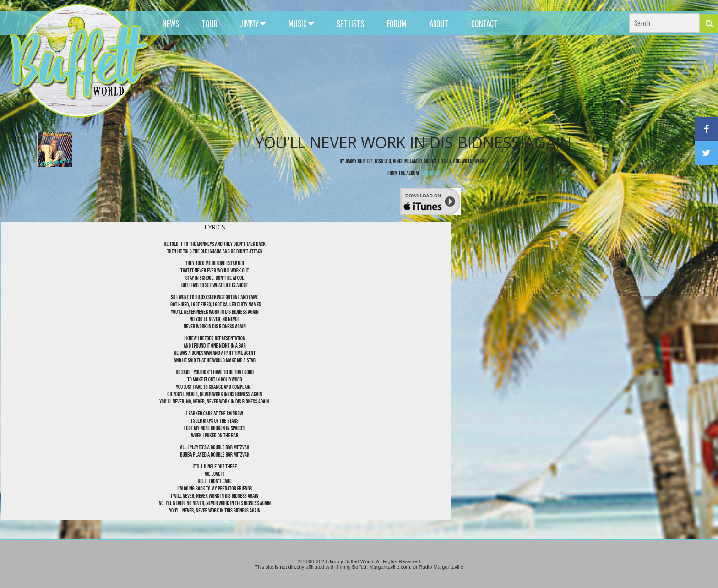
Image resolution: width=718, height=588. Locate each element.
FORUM (397, 23)
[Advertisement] (444, 82)
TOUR (210, 23)
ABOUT (439, 23)
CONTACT (484, 23)
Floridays (429, 173)
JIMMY (253, 23)
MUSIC (301, 23)
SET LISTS (350, 23)
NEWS (171, 23)
